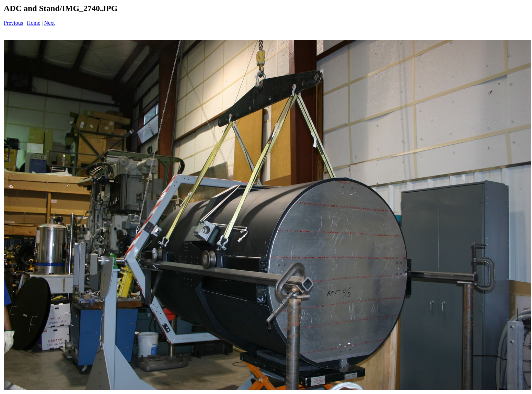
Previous (13, 23)
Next (50, 23)
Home (33, 23)
